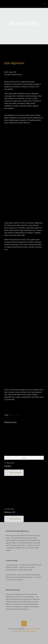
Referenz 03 (10, 512)
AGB (38, 629)
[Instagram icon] (24, 635)
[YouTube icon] (21, 635)
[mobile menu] (45, 4)
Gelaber (8, 466)
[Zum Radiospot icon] (27, 635)
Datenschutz (17, 631)
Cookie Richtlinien (29, 631)
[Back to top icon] (24, 624)
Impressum (30, 629)
